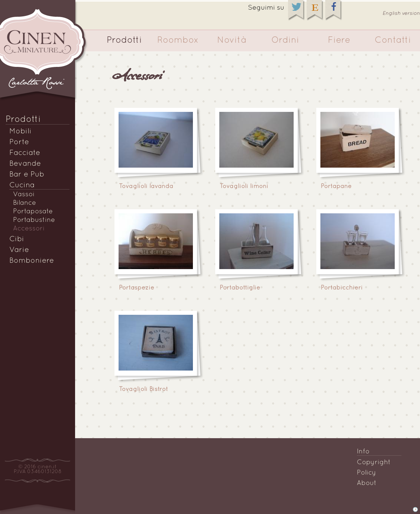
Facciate (25, 153)
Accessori (29, 229)
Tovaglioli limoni (244, 187)
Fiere (339, 41)
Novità (232, 41)
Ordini (285, 41)
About (367, 483)
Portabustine (34, 220)
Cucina (22, 185)
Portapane (336, 187)
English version (401, 14)
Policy (366, 473)
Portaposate (33, 212)
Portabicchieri (342, 288)
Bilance (25, 203)
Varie (19, 250)
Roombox (178, 41)
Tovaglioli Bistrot (143, 389)
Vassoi (24, 195)
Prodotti (124, 41)
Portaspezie (137, 288)
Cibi (17, 239)
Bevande (25, 164)
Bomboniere (32, 261)
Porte (19, 142)
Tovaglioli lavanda (146, 187)
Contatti (393, 41)
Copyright (374, 463)
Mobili (20, 132)
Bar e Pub (27, 175)
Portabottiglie (240, 288)
